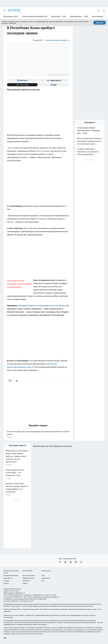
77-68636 (21, 615)
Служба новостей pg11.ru (57, 40)
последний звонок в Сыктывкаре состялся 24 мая (41, 306)
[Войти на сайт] (104, 10)
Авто (43, 581)
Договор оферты (28, 571)
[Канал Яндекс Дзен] (22, 85)
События (6, 583)
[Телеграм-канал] (71, 562)
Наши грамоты (8, 578)
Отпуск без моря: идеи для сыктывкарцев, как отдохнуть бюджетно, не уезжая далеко (38, 434)
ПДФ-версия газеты (28, 578)
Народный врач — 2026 (79, 16)
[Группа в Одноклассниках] (65, 562)
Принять (100, 23)
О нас (43, 575)
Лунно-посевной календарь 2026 (35, 16)
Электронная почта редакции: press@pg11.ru (46, 597)
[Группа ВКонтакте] (22, 80)
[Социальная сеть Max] (54, 85)
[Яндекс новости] (54, 80)
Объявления (26, 581)
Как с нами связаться (29, 575)
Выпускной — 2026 (59, 16)
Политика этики (46, 571)
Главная (25, 583)
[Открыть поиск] (99, 10)
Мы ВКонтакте (46, 578)
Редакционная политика (11, 575)
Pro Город (6, 581)
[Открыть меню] (4, 10)
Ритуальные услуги (11, 16)
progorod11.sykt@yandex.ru (12, 601)
